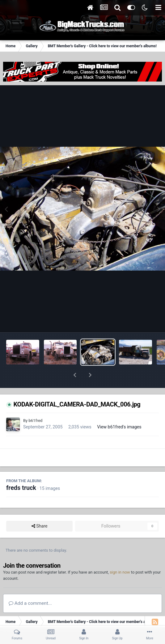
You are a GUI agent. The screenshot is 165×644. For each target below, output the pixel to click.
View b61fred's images (119, 411)
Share (40, 510)
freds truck (21, 472)
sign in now (120, 556)
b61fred (35, 404)
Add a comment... (30, 587)
